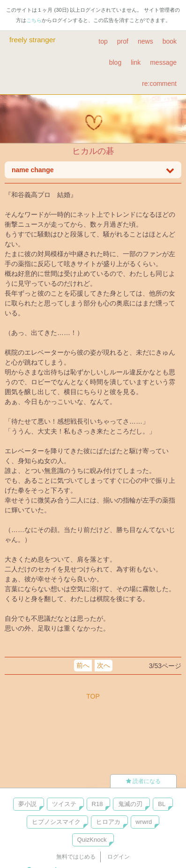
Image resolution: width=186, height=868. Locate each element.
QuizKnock (92, 840)
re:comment (159, 84)
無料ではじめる (76, 857)
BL (162, 804)
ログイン (119, 857)
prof (123, 41)
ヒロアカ (108, 822)
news (145, 41)
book (170, 41)
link (136, 62)
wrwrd (144, 822)
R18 (97, 804)
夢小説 (27, 804)
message (163, 62)
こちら (34, 20)
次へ (104, 665)
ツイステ (64, 804)
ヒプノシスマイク (56, 822)
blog (115, 62)
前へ (83, 665)
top (103, 41)
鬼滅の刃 (130, 804)
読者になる (143, 781)
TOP (93, 696)
